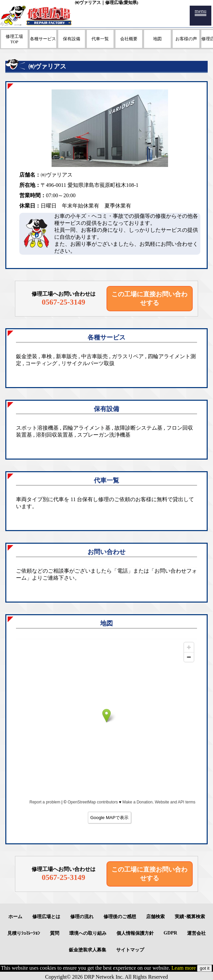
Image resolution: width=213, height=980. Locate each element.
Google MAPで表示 (109, 818)
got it (205, 968)
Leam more (184, 968)
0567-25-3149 (63, 302)
